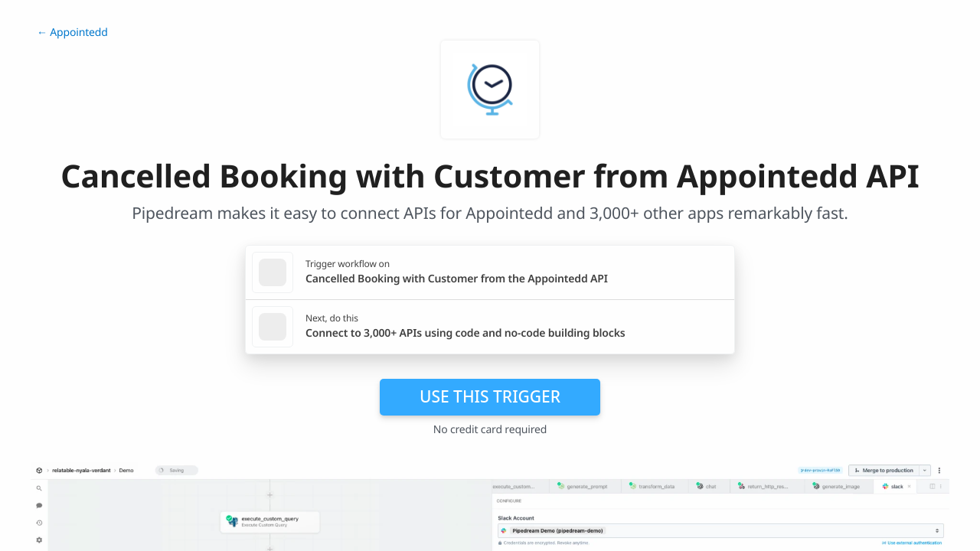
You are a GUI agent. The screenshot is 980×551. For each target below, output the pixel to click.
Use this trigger (490, 396)
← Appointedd (72, 33)
